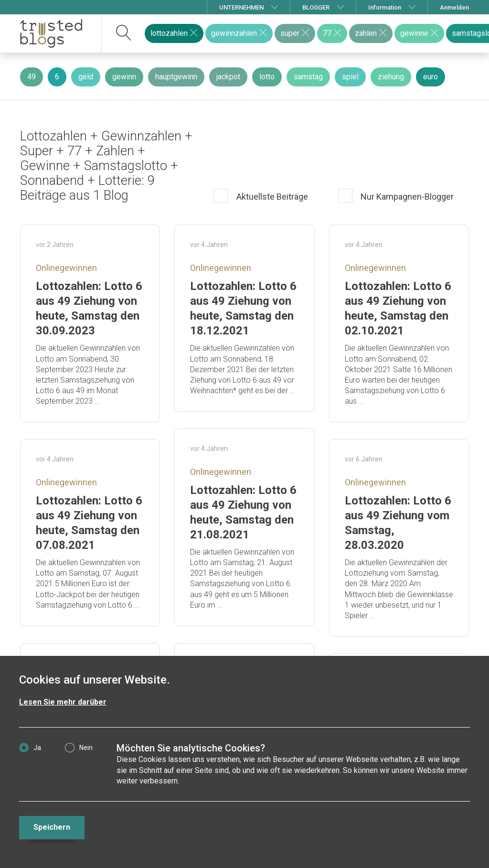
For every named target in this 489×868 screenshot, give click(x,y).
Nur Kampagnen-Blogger (406, 197)
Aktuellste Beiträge (271, 197)
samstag (308, 77)
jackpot (228, 77)
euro (431, 77)
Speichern (52, 827)
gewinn (124, 77)
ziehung (391, 77)
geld (86, 77)
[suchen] (124, 33)
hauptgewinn (176, 77)
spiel (350, 77)
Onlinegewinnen (66, 268)
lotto (267, 77)
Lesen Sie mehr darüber (63, 702)
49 (32, 77)
